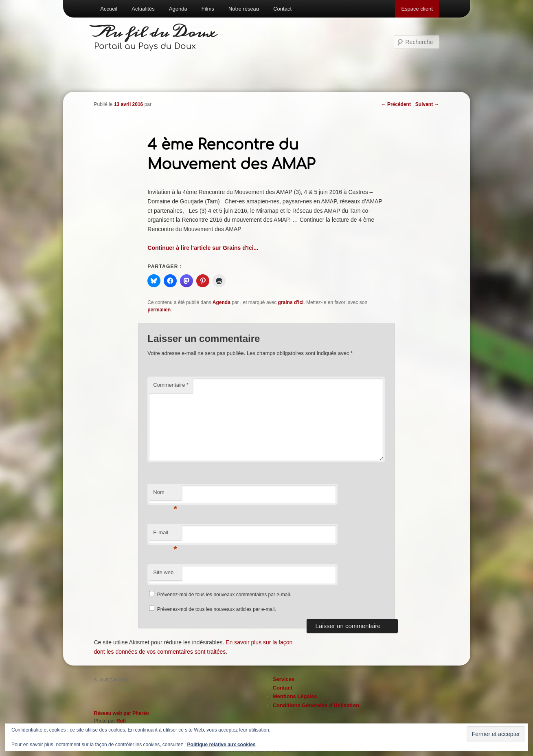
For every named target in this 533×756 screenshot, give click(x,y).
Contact (282, 9)
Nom (165, 495)
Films (208, 9)
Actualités (143, 9)
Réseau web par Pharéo (122, 713)
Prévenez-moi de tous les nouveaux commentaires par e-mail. (224, 595)
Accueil (109, 9)
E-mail (165, 535)
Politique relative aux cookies (222, 745)
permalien (159, 310)
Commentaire (171, 385)
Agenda (178, 9)
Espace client (417, 9)
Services (284, 679)
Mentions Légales (295, 696)
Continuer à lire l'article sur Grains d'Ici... (203, 248)
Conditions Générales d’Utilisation (316, 705)
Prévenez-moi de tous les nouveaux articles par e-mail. (217, 609)
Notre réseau (244, 9)
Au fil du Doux (156, 33)
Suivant (427, 104)
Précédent (396, 104)
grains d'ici (291, 302)
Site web (163, 572)
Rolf (121, 721)
